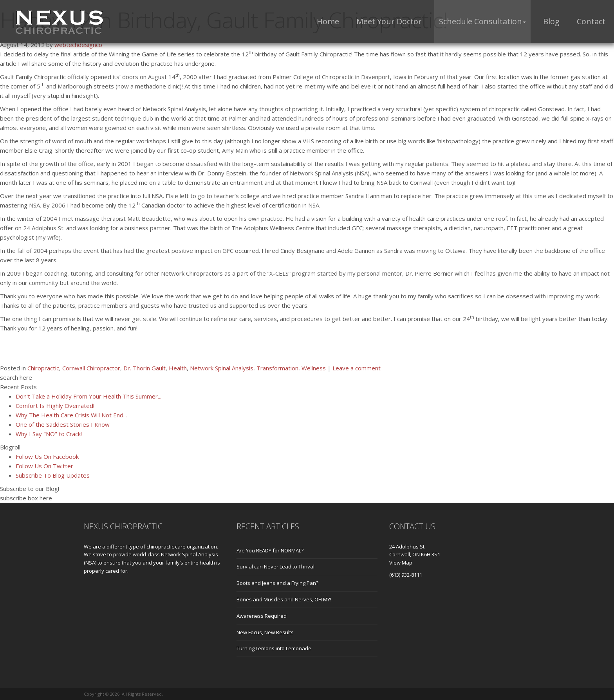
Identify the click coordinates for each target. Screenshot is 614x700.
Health (178, 368)
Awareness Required (262, 616)
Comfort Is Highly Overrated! (55, 406)
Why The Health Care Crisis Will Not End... (71, 415)
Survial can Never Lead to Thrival (275, 566)
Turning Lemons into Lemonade (274, 648)
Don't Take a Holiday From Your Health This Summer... (88, 396)
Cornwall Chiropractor (91, 368)
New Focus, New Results (265, 632)
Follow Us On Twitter (44, 466)
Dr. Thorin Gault (144, 368)
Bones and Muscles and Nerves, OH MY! (284, 599)
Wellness (314, 368)
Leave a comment (357, 368)
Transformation (277, 368)
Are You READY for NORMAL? (270, 550)
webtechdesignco (78, 45)
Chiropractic (43, 368)
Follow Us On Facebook (47, 456)
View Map (401, 563)
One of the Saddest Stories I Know (63, 424)
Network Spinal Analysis (222, 368)
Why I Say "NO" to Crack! (49, 434)
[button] (482, 22)
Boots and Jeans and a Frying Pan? (277, 583)
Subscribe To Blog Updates (53, 475)
